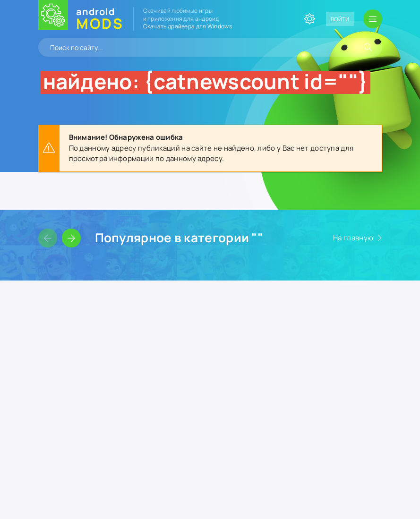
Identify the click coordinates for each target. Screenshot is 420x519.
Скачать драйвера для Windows (188, 26)
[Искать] (368, 47)
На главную (353, 238)
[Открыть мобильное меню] (373, 19)
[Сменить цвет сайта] (309, 19)
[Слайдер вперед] (71, 238)
